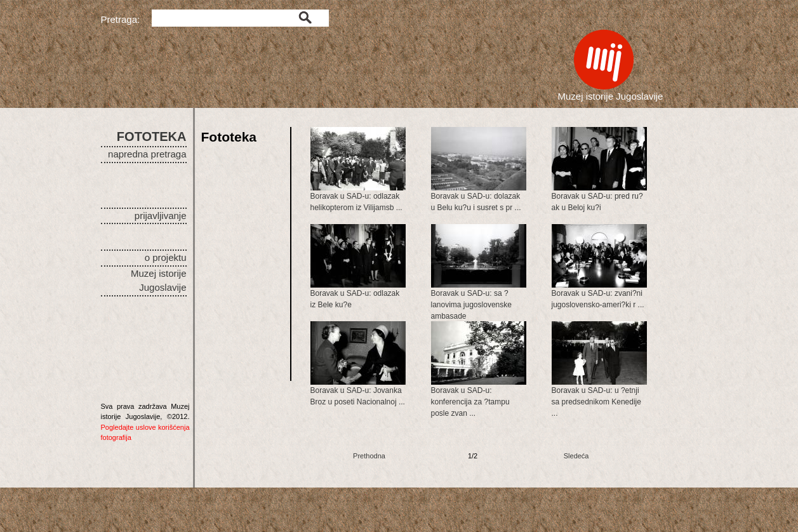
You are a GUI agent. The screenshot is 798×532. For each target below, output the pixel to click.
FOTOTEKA (152, 136)
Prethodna (369, 456)
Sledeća (576, 456)
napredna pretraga (147, 154)
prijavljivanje (161, 216)
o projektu (166, 257)
